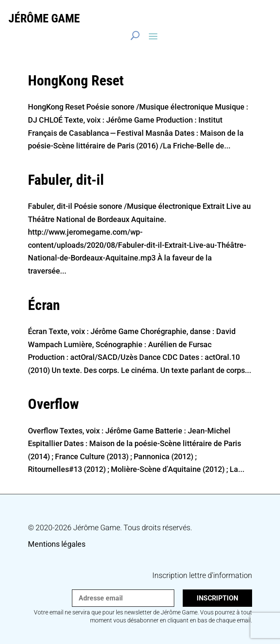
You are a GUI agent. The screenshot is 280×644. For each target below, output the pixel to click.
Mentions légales (57, 544)
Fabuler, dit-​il (66, 180)
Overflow (54, 404)
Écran (44, 305)
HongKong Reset (76, 80)
